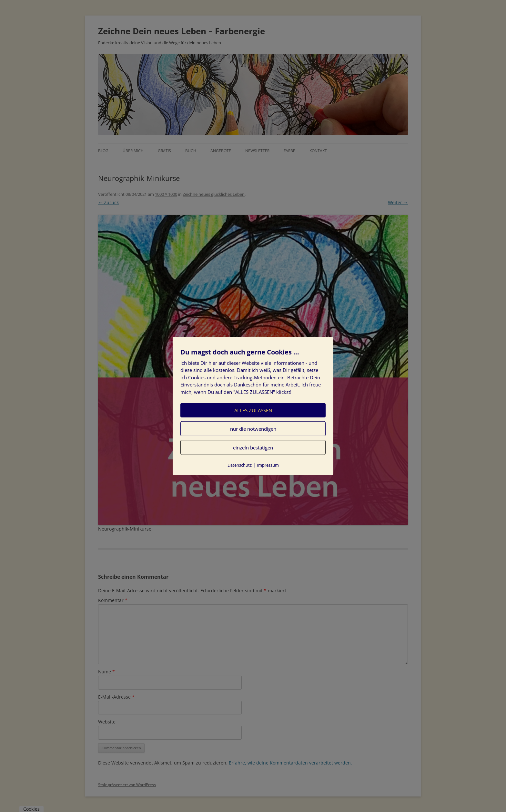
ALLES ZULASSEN (253, 410)
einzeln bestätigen (253, 448)
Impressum (268, 465)
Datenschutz (240, 465)
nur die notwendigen (253, 429)
